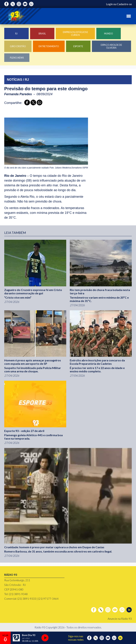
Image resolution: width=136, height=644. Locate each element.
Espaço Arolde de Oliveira (111, 46)
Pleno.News (17, 58)
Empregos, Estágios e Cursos (75, 34)
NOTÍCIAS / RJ (18, 80)
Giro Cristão (18, 46)
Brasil (42, 34)
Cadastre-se (124, 4)
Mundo (109, 34)
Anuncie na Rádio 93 (120, 619)
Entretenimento (49, 46)
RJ (16, 34)
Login (109, 4)
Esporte (78, 46)
